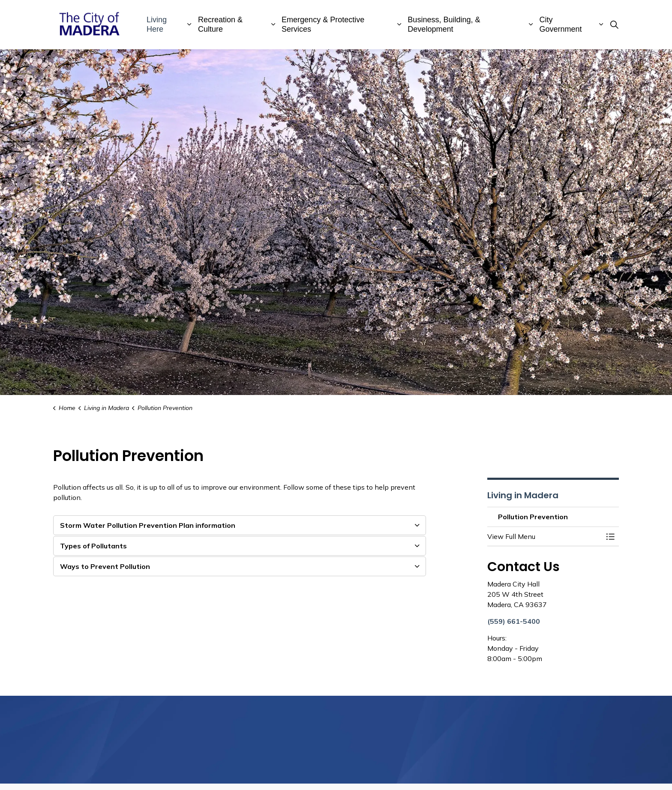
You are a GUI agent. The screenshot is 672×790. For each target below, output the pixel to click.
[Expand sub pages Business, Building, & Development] (531, 25)
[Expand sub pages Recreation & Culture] (273, 25)
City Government (561, 24)
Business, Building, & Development (444, 24)
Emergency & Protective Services (323, 24)
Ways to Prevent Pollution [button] (105, 566)
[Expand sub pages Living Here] (189, 25)
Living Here (157, 24)
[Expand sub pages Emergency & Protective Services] (399, 25)
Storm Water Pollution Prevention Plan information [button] (148, 525)
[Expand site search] (614, 25)
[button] (545, 536)
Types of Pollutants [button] (93, 546)
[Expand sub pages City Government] (601, 25)
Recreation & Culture (220, 24)
